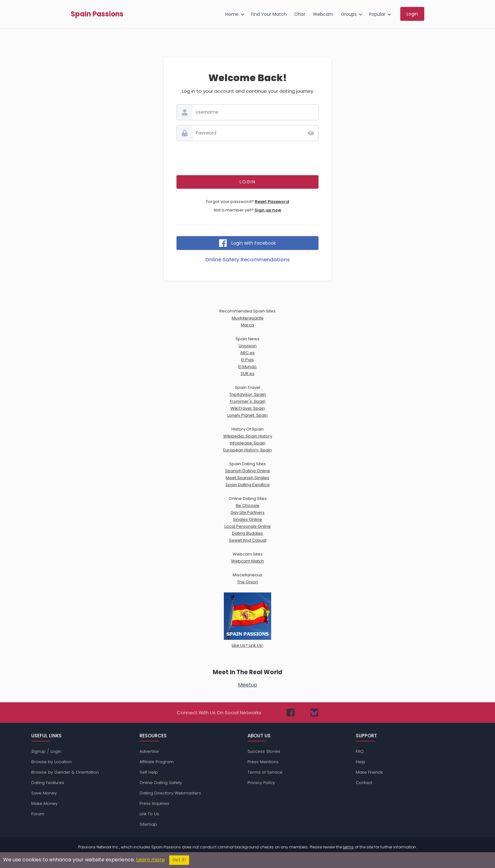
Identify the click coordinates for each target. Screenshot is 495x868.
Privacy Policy (261, 783)
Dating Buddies (247, 533)
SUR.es (247, 374)
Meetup (248, 685)
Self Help (149, 772)
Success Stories (264, 751)
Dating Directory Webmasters (170, 793)
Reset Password (272, 202)
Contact (364, 783)
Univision (248, 346)
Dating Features (48, 783)
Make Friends (369, 772)
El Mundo (247, 367)
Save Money (44, 793)
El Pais (247, 360)
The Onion (247, 582)
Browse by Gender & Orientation (65, 772)
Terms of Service (265, 772)
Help (361, 762)
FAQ (360, 751)
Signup (38, 751)
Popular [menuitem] (377, 14)
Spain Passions (97, 14)
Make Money (44, 803)
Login (56, 751)
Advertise (149, 751)
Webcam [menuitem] (323, 14)
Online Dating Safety (161, 783)
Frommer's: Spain (248, 401)
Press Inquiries (154, 803)
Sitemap (148, 824)
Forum (38, 814)
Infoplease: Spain (248, 443)
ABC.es (247, 353)
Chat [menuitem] (300, 14)
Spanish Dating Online (247, 471)
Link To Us (149, 814)
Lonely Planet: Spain (247, 415)
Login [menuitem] (412, 14)
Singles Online (247, 519)
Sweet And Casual (248, 540)
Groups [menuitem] (349, 14)
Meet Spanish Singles (247, 478)
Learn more (150, 860)
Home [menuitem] (232, 14)
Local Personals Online (248, 526)
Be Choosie (248, 505)
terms (348, 847)
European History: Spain (247, 450)
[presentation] (247, 158)
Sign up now (268, 210)
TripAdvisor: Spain (247, 394)
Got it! (179, 860)
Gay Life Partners (247, 512)
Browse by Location (51, 762)
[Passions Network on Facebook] (291, 713)
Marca (247, 325)
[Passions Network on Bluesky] (314, 713)
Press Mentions (263, 762)
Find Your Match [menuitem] (269, 14)
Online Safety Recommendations (247, 260)
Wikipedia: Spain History (248, 436)
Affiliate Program (157, 762)
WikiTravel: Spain (248, 408)
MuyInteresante (248, 318)
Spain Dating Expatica (247, 485)
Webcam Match (247, 561)
